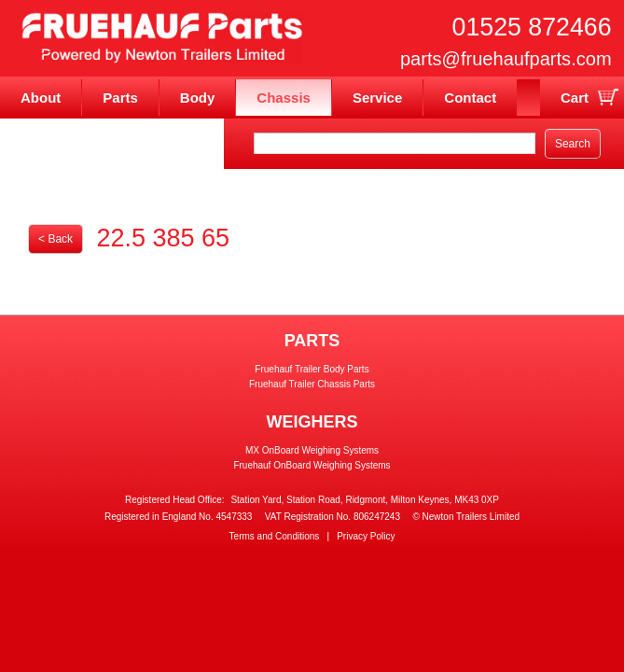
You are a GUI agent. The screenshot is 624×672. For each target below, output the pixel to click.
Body (198, 98)
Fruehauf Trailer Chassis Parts (312, 384)
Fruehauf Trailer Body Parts (312, 369)
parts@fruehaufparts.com (506, 59)
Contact (470, 98)
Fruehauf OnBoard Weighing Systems (312, 465)
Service (377, 98)
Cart (575, 98)
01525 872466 (532, 27)
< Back (55, 239)
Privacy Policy (366, 536)
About (41, 98)
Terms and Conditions (275, 536)
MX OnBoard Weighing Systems (312, 450)
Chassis (284, 98)
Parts (120, 98)
